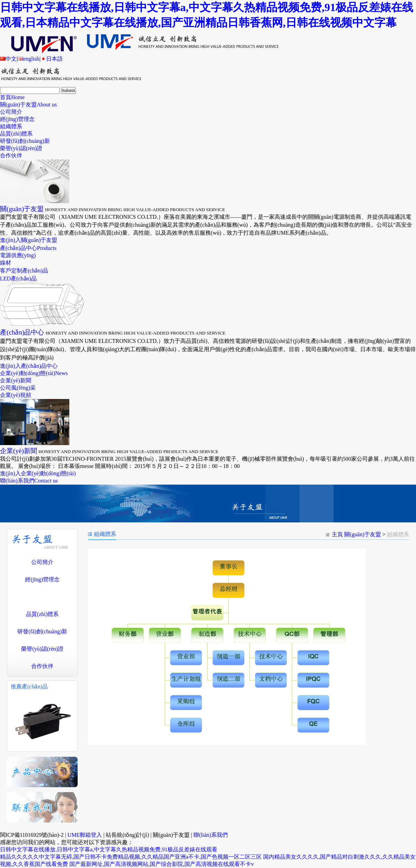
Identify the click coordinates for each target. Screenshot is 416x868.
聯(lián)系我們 (29, 481)
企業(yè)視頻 (16, 395)
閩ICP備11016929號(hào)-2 (32, 835)
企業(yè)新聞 (16, 380)
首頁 (12, 97)
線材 (6, 263)
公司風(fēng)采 (18, 388)
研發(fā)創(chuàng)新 (25, 141)
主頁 (337, 534)
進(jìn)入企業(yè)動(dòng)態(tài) (38, 473)
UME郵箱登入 (85, 835)
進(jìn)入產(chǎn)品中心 (29, 366)
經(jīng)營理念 (17, 119)
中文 (8, 59)
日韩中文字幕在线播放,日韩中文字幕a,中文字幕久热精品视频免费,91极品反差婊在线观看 (109, 849)
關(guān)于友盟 (28, 105)
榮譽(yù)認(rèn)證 (21, 148)
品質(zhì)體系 (16, 134)
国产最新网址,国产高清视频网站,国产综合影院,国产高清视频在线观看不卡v (162, 864)
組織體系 (11, 126)
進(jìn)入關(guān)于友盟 (29, 240)
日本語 (52, 59)
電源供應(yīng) (18, 255)
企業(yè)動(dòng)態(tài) (34, 373)
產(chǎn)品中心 (28, 248)
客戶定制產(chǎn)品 (24, 271)
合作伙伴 (11, 155)
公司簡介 (11, 112)
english (28, 59)
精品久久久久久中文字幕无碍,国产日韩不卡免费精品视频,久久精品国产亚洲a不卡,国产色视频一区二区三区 (131, 857)
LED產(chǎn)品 (18, 279)
